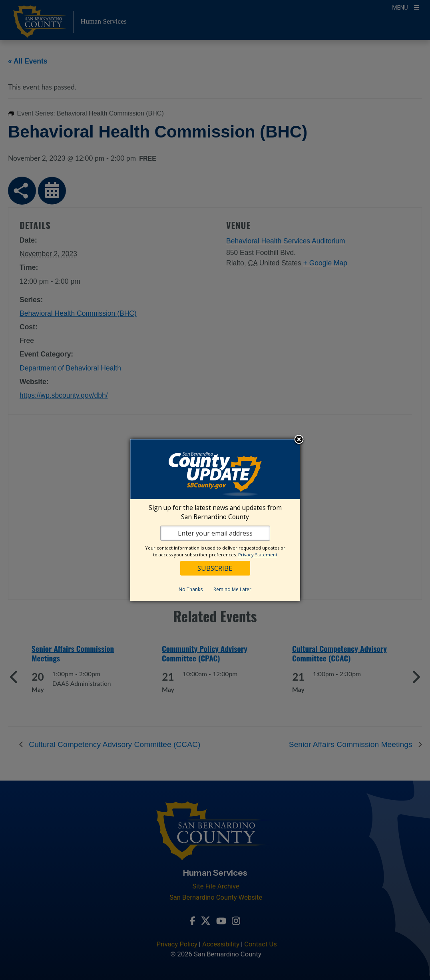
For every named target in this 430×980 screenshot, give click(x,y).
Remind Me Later (232, 589)
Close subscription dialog (299, 440)
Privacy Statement (258, 555)
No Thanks (191, 589)
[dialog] (215, 520)
